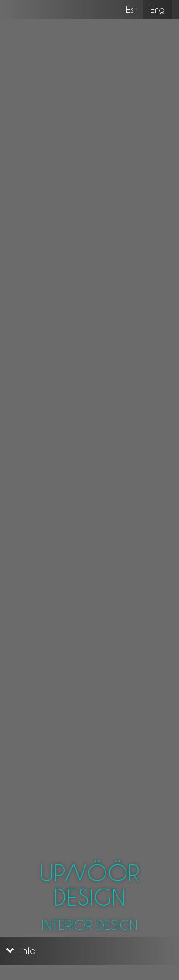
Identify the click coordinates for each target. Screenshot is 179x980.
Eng (161, 9)
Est (131, 9)
